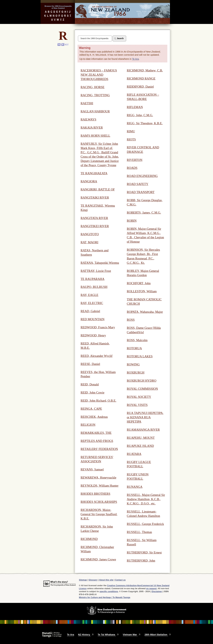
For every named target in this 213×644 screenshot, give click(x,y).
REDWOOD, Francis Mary (98, 327)
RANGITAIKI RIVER (95, 198)
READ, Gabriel (90, 311)
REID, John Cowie (93, 392)
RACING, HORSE (93, 87)
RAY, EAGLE (90, 295)
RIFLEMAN (135, 107)
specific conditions (109, 592)
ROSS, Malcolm (137, 340)
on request (151, 589)
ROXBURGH (136, 373)
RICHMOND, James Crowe (98, 559)
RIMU (131, 131)
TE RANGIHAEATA (94, 173)
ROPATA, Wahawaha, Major (145, 312)
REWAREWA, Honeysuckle (98, 478)
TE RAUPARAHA (93, 279)
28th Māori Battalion (158, 635)
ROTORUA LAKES (140, 356)
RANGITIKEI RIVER (95, 226)
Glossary (93, 580)
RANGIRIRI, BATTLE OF (98, 189)
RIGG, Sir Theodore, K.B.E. (145, 123)
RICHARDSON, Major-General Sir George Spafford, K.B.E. (99, 514)
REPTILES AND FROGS (97, 441)
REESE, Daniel (90, 364)
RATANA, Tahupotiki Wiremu (100, 263)
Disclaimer (157, 592)
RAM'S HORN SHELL (96, 136)
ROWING (133, 364)
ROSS (131, 320)
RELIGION (88, 425)
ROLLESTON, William (142, 291)
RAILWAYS (89, 119)
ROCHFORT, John (139, 283)
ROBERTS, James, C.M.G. (144, 213)
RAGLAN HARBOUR (95, 111)
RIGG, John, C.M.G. (140, 115)
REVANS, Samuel (92, 469)
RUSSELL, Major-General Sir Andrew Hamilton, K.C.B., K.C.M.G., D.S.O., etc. (146, 499)
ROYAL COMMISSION (142, 389)
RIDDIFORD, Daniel (140, 87)
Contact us (120, 580)
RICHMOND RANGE (141, 78)
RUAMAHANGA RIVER (143, 430)
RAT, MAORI (90, 242)
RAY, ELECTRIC (92, 303)
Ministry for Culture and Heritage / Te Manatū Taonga (105, 597)
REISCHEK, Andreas (94, 417)
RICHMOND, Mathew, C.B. (145, 70)
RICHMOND (89, 539)
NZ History (86, 635)
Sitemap (83, 580)
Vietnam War (132, 635)
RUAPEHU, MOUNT (141, 438)
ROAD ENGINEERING (142, 176)
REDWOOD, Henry (93, 335)
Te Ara (135, 59)
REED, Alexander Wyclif (97, 356)
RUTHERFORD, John (141, 561)
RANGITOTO (90, 234)
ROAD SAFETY (138, 184)
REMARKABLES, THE (96, 433)
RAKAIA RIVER (92, 128)
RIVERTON (135, 160)
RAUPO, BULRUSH (94, 287)
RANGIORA (89, 181)
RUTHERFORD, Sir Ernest (144, 552)
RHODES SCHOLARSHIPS (99, 502)
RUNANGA (135, 487)
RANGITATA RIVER (94, 218)
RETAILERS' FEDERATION (99, 449)
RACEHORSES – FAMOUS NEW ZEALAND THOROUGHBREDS (99, 75)
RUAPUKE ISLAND (140, 446)
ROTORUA (134, 348)
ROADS (132, 168)
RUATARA (134, 454)
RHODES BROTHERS (96, 494)
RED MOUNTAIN (93, 319)
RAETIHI (87, 103)
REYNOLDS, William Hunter (100, 486)
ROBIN (132, 221)
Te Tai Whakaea (108, 635)
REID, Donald (90, 384)
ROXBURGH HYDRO (142, 381)
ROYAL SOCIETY (139, 397)
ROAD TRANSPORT (141, 192)
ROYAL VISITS (137, 405)
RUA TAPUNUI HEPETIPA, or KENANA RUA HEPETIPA (145, 417)
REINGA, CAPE (91, 409)
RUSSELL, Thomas (139, 532)
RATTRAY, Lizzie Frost (96, 271)
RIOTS (131, 139)
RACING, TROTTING (95, 95)
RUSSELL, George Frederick (145, 524)
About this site (106, 580)
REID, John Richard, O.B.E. (98, 401)
